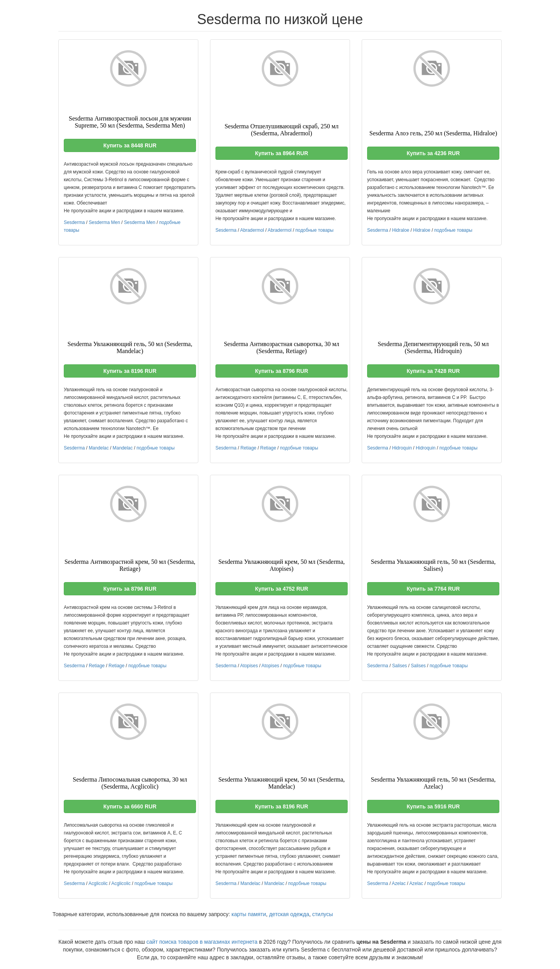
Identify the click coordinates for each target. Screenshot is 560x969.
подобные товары (315, 230)
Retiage (248, 448)
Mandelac (99, 448)
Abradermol (252, 230)
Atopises (249, 666)
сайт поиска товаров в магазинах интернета (202, 942)
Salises (399, 666)
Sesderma (74, 222)
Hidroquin (402, 448)
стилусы (323, 914)
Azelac (399, 883)
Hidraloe (401, 230)
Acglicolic (98, 883)
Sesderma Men (104, 222)
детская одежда (289, 914)
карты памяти (249, 914)
